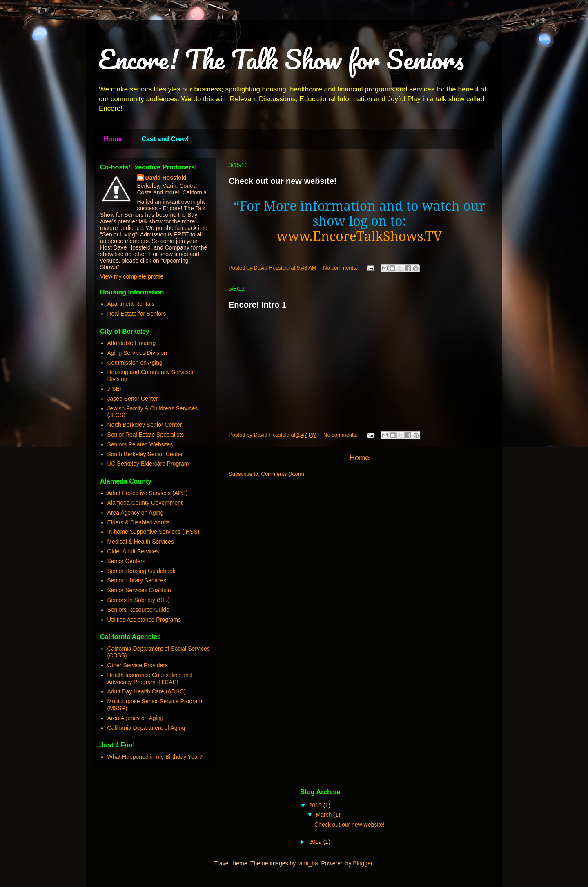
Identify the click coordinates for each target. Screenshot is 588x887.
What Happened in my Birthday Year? (155, 757)
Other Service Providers (138, 665)
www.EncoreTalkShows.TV (359, 236)
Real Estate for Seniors (137, 314)
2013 (316, 805)
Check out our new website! (283, 181)
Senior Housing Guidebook (141, 571)
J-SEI (114, 389)
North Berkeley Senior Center (145, 425)
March (324, 815)
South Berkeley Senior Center (145, 454)
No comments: (341, 268)
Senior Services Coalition (139, 590)
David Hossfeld (166, 178)
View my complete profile (132, 276)
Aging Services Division (137, 353)
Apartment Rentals (131, 304)
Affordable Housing (132, 343)
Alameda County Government (145, 503)
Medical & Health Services (141, 542)
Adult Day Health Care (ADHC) (147, 691)
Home (113, 139)
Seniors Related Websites (140, 444)
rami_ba (308, 863)
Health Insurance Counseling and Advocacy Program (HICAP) (150, 679)
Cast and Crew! (165, 139)
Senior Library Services (137, 580)
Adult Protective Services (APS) (148, 493)
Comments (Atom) (283, 474)
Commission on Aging (135, 363)
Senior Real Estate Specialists (146, 435)
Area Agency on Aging (136, 513)
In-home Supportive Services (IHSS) (154, 532)
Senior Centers (126, 561)
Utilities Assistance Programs (144, 620)
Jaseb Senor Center (133, 399)
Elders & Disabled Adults (139, 522)
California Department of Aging (146, 728)
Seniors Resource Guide (139, 610)
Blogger (362, 863)
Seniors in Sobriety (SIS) (139, 600)
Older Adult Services (133, 551)
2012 (316, 842)
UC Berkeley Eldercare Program (148, 464)
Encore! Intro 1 (257, 305)
